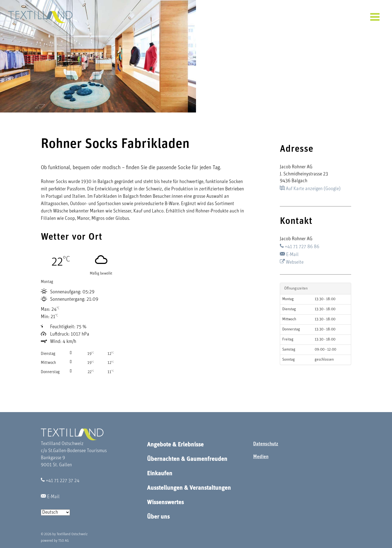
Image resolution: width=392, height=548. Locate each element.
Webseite (292, 262)
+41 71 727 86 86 (300, 247)
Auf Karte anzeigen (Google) (310, 189)
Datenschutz (266, 444)
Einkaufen (160, 474)
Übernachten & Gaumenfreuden (187, 459)
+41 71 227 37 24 (60, 481)
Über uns (158, 517)
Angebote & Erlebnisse (175, 445)
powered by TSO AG (55, 541)
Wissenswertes (165, 503)
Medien (261, 457)
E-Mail (289, 255)
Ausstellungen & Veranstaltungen (189, 488)
